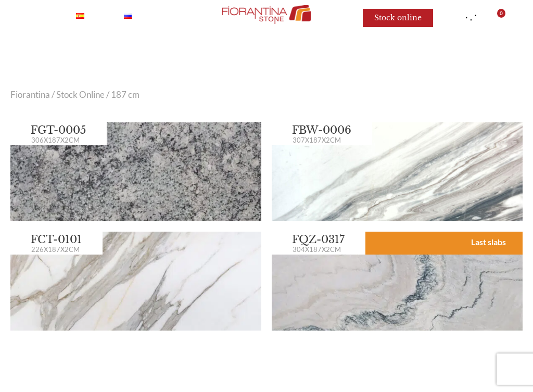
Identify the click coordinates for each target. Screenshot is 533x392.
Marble (75, 52)
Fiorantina (30, 95)
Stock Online (80, 95)
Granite (239, 52)
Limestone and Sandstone (334, 52)
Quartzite (179, 52)
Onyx (125, 52)
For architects (443, 52)
